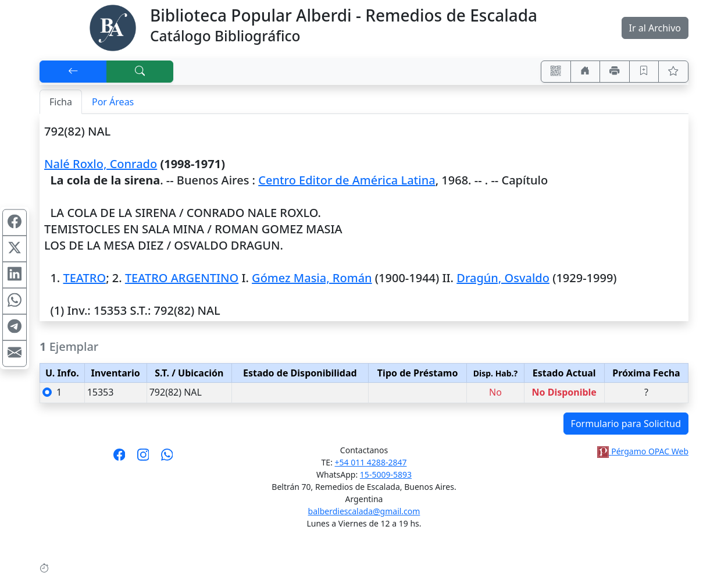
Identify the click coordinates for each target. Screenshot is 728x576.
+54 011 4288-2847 (371, 462)
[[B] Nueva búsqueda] (140, 72)
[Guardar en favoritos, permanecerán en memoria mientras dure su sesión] (644, 72)
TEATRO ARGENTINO (182, 278)
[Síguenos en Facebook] (119, 458)
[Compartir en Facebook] (15, 223)
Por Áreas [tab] (113, 102)
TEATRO (84, 278)
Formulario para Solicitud (626, 424)
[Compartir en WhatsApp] (15, 301)
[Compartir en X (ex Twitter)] (15, 249)
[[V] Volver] (73, 72)
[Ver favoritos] (673, 72)
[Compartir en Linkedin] (15, 275)
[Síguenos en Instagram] (143, 458)
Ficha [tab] (61, 102)
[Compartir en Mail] (15, 354)
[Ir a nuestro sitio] (586, 72)
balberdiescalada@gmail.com (364, 511)
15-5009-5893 (386, 474)
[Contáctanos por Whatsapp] (167, 458)
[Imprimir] (615, 72)
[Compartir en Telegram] (15, 328)
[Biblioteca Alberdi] (113, 27)
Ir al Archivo (655, 28)
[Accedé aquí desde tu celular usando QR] (556, 72)
